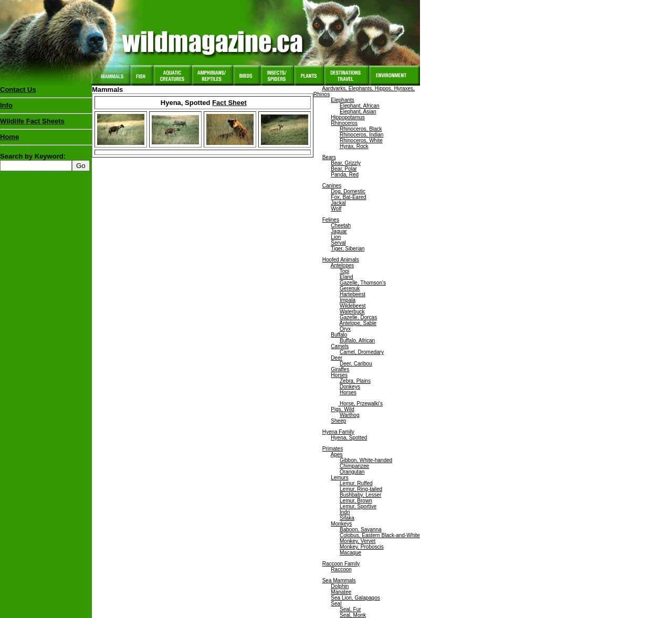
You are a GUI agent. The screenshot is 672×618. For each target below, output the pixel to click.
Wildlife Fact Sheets (46, 123)
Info (6, 105)
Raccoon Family (341, 564)
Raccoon (341, 569)
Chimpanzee (354, 466)
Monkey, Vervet (358, 541)
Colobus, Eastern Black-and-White (380, 535)
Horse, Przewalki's (360, 404)
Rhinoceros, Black (361, 129)
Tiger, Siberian (348, 249)
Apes (337, 454)
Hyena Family (338, 432)
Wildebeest (353, 306)
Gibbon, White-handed (366, 460)
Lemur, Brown (356, 501)
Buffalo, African (357, 341)
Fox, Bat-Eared (348, 197)
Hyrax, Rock (354, 146)
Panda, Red (345, 175)
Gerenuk (350, 289)
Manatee (341, 592)
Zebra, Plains (355, 381)
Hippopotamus (348, 117)
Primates (333, 449)
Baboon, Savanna (361, 530)
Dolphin (340, 586)
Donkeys (350, 387)
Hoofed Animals (341, 260)
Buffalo (339, 335)
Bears (329, 157)
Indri (345, 512)
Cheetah (341, 226)
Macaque (350, 553)
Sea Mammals (339, 580)
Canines (332, 186)
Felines (331, 220)
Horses (339, 375)
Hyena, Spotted (349, 438)
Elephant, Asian (358, 112)
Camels (340, 346)
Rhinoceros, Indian (361, 135)
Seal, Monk (353, 615)
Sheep (338, 421)
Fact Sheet (229, 103)
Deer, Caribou (356, 364)
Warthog (349, 415)
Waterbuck (352, 312)
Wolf (336, 209)
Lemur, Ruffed (356, 483)
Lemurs (339, 478)
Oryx (345, 329)
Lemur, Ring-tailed (361, 489)
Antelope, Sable (358, 323)
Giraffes (340, 369)
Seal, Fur (350, 609)
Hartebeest (353, 294)
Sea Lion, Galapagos (355, 598)
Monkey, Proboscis (362, 547)
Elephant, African (360, 106)
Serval (338, 243)
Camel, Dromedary (362, 352)
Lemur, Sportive (358, 506)
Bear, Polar (344, 169)
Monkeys (341, 524)
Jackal (338, 203)
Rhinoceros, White (361, 140)
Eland (346, 277)
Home (9, 137)
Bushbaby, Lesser (360, 495)
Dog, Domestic (348, 191)
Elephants (342, 100)
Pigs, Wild (342, 409)
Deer (337, 358)
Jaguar (339, 231)
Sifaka (347, 518)
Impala (348, 300)
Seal (336, 604)
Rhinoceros (344, 123)
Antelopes (342, 265)
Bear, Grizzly (346, 163)
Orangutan (352, 472)
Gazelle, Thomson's (363, 283)
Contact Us (18, 90)
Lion (336, 237)
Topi (344, 271)
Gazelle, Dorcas (358, 317)
